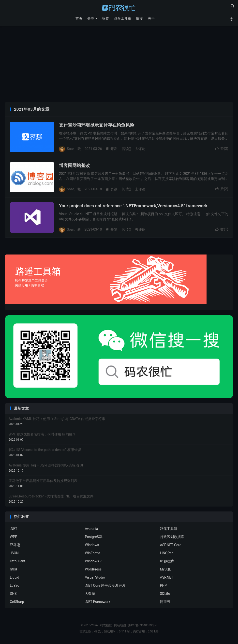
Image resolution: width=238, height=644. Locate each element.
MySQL (165, 570)
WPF (13, 537)
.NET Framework (97, 602)
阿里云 (165, 602)
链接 (139, 18)
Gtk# (14, 570)
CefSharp (17, 602)
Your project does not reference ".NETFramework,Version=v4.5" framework (133, 206)
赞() (222, 149)
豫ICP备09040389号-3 (143, 626)
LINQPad (167, 554)
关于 (151, 18)
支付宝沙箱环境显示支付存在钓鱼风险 (97, 126)
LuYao (15, 586)
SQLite (165, 594)
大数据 (90, 594)
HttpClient (18, 562)
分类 (90, 18)
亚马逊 (15, 545)
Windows (92, 545)
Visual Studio (95, 578)
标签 (105, 18)
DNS (13, 594)
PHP (164, 586)
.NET (14, 529)
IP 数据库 (167, 562)
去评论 (140, 149)
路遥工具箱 (122, 18)
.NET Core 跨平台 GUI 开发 (105, 586)
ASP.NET (167, 578)
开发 (111, 149)
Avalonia (91, 529)
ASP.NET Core (171, 545)
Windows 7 (93, 562)
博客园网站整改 (74, 166)
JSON (14, 554)
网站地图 (120, 626)
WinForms (93, 554)
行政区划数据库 (172, 537)
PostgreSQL (94, 537)
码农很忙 (119, 8)
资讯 (111, 190)
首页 (79, 18)
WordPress (93, 570)
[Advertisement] (119, 66)
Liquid (15, 578)
